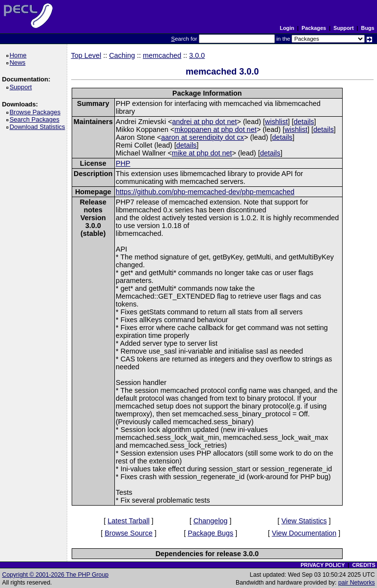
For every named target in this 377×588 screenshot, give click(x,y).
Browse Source (129, 533)
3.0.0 (197, 55)
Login (287, 28)
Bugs (368, 28)
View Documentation (304, 533)
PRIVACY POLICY (323, 565)
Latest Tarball (128, 521)
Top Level (86, 55)
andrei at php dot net (205, 122)
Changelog (211, 521)
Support (343, 28)
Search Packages (36, 119)
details (304, 122)
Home (19, 55)
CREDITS (364, 565)
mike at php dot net (202, 153)
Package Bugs (210, 533)
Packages (314, 28)
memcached (162, 55)
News (19, 63)
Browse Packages (37, 112)
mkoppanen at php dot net (215, 129)
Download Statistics (39, 127)
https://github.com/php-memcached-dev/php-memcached (205, 192)
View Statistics (304, 521)
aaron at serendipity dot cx (202, 137)
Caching (122, 55)
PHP (123, 163)
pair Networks (357, 583)
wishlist (276, 122)
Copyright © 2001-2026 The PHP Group (55, 575)
